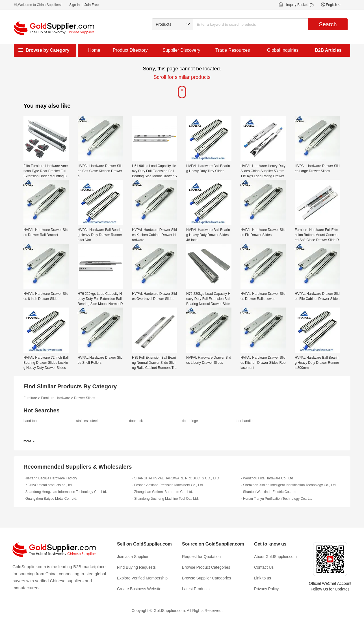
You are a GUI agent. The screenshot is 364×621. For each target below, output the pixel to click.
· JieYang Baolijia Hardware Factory (50, 478)
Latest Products (196, 589)
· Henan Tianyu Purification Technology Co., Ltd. (277, 499)
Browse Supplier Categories (207, 578)
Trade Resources (233, 50)
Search (328, 24)
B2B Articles (328, 50)
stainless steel (87, 421)
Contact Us (264, 567)
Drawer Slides (85, 398)
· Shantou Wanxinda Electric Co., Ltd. (269, 492)
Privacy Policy (266, 589)
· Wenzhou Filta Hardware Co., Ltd (267, 478)
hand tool (30, 421)
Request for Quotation (201, 557)
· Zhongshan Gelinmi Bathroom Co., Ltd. (163, 492)
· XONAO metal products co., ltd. (48, 485)
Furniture (30, 398)
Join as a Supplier (133, 557)
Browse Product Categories (206, 567)
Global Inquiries (283, 50)
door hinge (190, 421)
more (27, 441)
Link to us (263, 578)
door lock (136, 421)
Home (94, 50)
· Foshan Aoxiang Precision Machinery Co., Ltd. (168, 485)
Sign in (74, 5)
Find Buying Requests (136, 567)
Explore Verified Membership (142, 578)
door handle (243, 421)
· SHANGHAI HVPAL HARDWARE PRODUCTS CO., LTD (176, 478)
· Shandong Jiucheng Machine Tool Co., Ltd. (165, 499)
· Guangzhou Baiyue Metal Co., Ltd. (50, 499)
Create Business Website (139, 589)
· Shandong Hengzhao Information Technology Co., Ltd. (65, 492)
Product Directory (130, 50)
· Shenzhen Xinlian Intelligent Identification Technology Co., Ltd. (289, 485)
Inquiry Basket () (300, 5)
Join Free (92, 5)
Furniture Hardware (56, 398)
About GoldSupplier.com (275, 557)
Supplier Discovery (181, 50)
